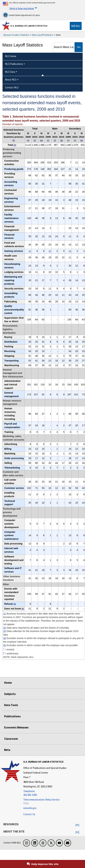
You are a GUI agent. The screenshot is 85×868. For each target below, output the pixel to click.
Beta (7, 750)
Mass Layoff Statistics (43, 35)
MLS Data (10, 72)
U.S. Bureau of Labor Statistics (29, 26)
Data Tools (11, 705)
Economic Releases (16, 727)
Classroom (11, 739)
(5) (5, 645)
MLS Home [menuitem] (11, 56)
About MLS (11, 80)
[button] (77, 825)
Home (8, 683)
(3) (5, 631)
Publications (12, 716)
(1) (5, 614)
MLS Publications (14, 64)
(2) (5, 628)
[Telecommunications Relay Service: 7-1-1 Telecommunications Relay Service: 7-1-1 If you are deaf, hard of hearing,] (45, 802)
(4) (5, 638)
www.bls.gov (30, 808)
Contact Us (29, 814)
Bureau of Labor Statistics (17, 35)
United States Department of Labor (21, 15)
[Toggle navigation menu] (76, 26)
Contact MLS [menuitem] (12, 87)
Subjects (10, 694)
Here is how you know (22, 8)
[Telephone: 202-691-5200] (45, 793)
